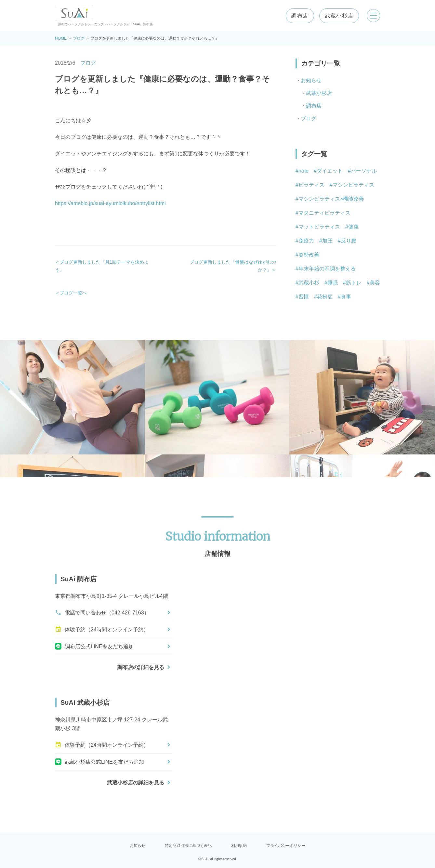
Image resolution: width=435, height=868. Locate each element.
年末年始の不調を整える (327, 269)
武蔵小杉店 (337, 16)
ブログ (79, 38)
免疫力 (306, 241)
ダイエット (330, 171)
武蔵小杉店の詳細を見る (136, 783)
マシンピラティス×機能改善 (331, 199)
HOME (61, 38)
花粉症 (325, 297)
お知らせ (311, 80)
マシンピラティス (353, 185)
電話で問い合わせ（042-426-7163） (102, 612)
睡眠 (333, 283)
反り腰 (349, 241)
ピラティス (311, 185)
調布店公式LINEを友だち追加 (94, 646)
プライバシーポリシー (286, 846)
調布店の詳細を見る (141, 667)
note (303, 171)
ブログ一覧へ (73, 293)
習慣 (304, 297)
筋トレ (354, 283)
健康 (353, 227)
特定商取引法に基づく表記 (188, 846)
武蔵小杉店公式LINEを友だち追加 (99, 762)
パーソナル (364, 171)
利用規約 (239, 846)
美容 (375, 283)
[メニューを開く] (372, 16)
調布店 (298, 16)
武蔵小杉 (309, 283)
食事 (346, 297)
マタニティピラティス (324, 213)
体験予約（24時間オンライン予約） (102, 629)
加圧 (327, 241)
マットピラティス (319, 227)
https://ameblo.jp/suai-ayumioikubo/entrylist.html (110, 203)
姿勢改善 (309, 255)
